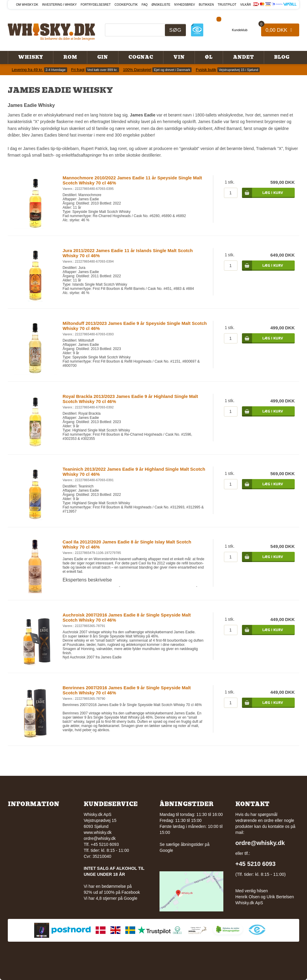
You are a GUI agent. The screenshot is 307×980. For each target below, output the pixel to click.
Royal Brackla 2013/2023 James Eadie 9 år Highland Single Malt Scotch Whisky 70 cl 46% (130, 399)
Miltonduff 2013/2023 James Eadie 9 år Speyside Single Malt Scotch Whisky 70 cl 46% (135, 326)
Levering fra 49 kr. (27, 70)
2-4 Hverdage (56, 70)
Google (166, 850)
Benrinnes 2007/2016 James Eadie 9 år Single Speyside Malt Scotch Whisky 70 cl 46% (127, 690)
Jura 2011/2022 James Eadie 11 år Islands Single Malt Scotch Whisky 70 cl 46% (128, 253)
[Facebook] (219, 18)
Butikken (206, 5)
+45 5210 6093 (255, 864)
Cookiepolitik (126, 5)
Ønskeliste (161, 5)
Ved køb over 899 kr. (102, 70)
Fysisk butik (206, 70)
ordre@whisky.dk (100, 838)
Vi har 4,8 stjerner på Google (110, 898)
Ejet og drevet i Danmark (172, 70)
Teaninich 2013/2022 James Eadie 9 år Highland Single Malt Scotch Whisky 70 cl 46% (134, 472)
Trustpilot (227, 5)
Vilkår (246, 5)
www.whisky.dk (98, 832)
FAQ (145, 5)
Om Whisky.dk (27, 5)
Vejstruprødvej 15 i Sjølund (238, 70)
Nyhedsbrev (185, 5)
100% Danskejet (137, 70)
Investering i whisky (59, 5)
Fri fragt (78, 70)
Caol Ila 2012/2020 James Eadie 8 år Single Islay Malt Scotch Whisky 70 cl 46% (127, 544)
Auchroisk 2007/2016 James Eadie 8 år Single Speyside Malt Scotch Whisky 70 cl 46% (127, 617)
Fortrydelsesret (96, 5)
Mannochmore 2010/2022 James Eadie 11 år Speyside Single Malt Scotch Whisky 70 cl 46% (132, 180)
